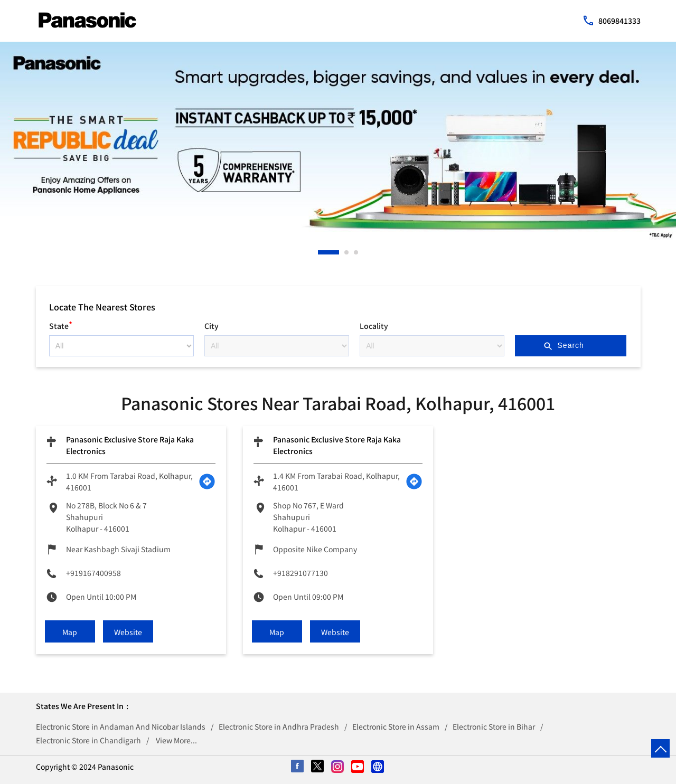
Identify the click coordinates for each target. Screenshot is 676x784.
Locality (374, 326)
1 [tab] (321, 252)
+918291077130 (301, 573)
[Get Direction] (207, 481)
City (212, 326)
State (61, 324)
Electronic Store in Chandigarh (88, 740)
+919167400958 (93, 573)
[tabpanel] (338, 141)
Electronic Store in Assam (396, 726)
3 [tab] (356, 252)
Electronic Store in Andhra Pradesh (279, 726)
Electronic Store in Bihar (494, 726)
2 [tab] (347, 252)
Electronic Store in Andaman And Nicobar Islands (121, 726)
